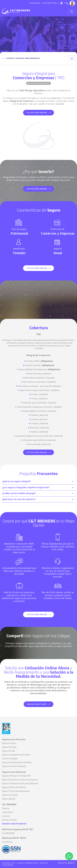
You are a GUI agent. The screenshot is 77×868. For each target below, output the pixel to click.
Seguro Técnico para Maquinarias (16, 791)
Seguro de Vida (8, 751)
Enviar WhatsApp (39, 704)
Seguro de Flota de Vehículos (14, 787)
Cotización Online (39, 113)
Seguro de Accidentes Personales (16, 755)
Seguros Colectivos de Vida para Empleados (20, 783)
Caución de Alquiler (10, 759)
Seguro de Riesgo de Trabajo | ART (17, 776)
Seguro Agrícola (9, 799)
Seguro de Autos (9, 743)
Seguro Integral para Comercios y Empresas (20, 780)
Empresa (6, 808)
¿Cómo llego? (8, 812)
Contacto (6, 816)
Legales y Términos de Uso (28, 863)
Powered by (66, 863)
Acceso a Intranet (9, 820)
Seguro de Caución (10, 795)
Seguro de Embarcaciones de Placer (17, 762)
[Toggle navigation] (72, 11)
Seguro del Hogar (9, 747)
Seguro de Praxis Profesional (14, 766)
